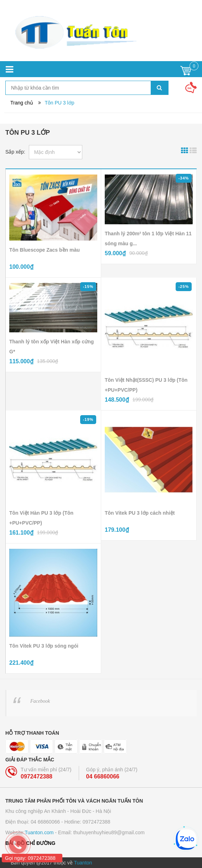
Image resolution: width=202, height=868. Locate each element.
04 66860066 (103, 776)
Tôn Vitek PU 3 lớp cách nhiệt (140, 513)
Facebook (40, 701)
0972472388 (37, 776)
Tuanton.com (39, 832)
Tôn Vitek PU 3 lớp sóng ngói (44, 646)
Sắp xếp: (15, 152)
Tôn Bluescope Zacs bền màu (45, 250)
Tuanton (83, 863)
